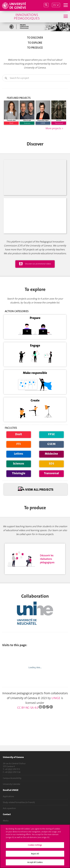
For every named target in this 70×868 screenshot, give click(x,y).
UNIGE (56, 724)
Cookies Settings (35, 845)
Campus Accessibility (12, 778)
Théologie (19, 500)
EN (54, 5)
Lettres (19, 480)
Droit (19, 461)
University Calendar (12, 784)
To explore (35, 43)
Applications (8, 796)
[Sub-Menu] (65, 17)
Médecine (51, 480)
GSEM (51, 471)
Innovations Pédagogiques (27, 17)
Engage (35, 372)
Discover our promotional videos (35, 290)
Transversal (51, 500)
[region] (35, 846)
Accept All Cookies (35, 862)
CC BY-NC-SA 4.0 (35, 734)
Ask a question (9, 808)
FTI (19, 471)
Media (6, 821)
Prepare (35, 344)
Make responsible (35, 399)
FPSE (51, 461)
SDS (51, 490)
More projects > (54, 155)
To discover (35, 38)
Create (35, 427)
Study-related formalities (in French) (19, 802)
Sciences (19, 490)
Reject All (35, 854)
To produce (35, 48)
